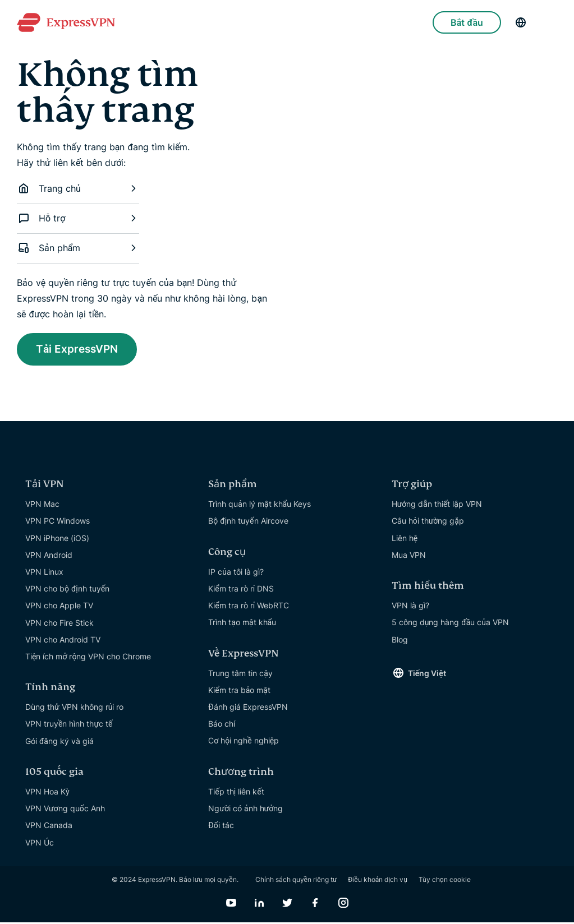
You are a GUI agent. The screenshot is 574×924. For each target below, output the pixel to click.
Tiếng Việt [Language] (427, 675)
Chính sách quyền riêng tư (296, 881)
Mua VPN (409, 556)
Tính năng (50, 689)
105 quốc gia (54, 773)
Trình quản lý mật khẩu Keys (260, 505)
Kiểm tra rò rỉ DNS (241, 590)
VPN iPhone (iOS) (57, 540)
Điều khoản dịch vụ (377, 881)
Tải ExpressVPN (81, 350)
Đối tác (221, 827)
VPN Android (49, 556)
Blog (400, 641)
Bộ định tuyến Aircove (248, 522)
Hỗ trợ (78, 218)
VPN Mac (42, 505)
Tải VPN (45, 486)
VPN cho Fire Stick (59, 624)
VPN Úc (40, 844)
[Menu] (552, 22)
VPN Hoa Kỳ (47, 793)
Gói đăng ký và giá (59, 743)
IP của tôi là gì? (236, 573)
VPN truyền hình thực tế (69, 725)
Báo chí (222, 725)
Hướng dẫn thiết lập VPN (437, 505)
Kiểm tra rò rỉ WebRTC (249, 607)
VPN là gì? (410, 607)
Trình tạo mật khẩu (242, 624)
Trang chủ (78, 188)
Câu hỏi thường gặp (428, 522)
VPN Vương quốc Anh (65, 810)
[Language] (521, 22)
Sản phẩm (78, 248)
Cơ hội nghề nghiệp (244, 742)
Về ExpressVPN (244, 655)
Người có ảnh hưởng (245, 810)
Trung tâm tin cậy (240, 675)
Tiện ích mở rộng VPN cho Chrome (88, 658)
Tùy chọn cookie (445, 881)
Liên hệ (405, 540)
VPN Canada (49, 827)
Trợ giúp (412, 486)
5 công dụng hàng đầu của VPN (450, 624)
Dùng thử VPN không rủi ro (74, 708)
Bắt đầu (467, 22)
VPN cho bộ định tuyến (67, 590)
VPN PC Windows (58, 522)
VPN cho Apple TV (59, 607)
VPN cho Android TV (63, 641)
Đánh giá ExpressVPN (248, 708)
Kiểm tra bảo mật (239, 692)
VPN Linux (44, 573)
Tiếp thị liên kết (236, 793)
